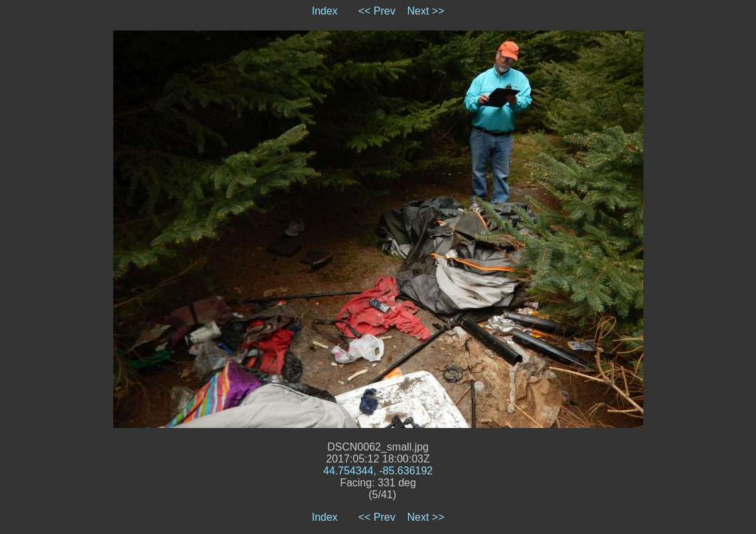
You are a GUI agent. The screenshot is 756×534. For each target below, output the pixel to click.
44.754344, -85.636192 (378, 471)
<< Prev (377, 11)
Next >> (426, 11)
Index (324, 11)
